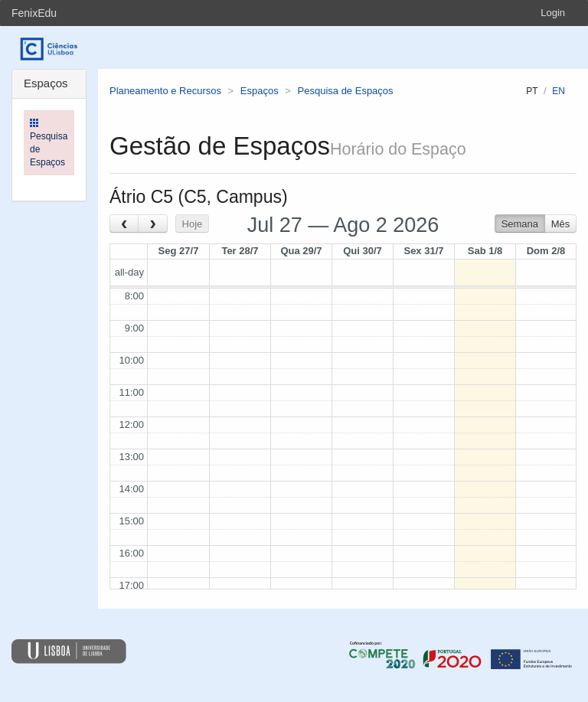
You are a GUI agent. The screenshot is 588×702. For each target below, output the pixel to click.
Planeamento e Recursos (165, 91)
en (559, 91)
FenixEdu (34, 13)
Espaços (260, 91)
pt (532, 91)
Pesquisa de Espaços (346, 91)
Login (553, 13)
